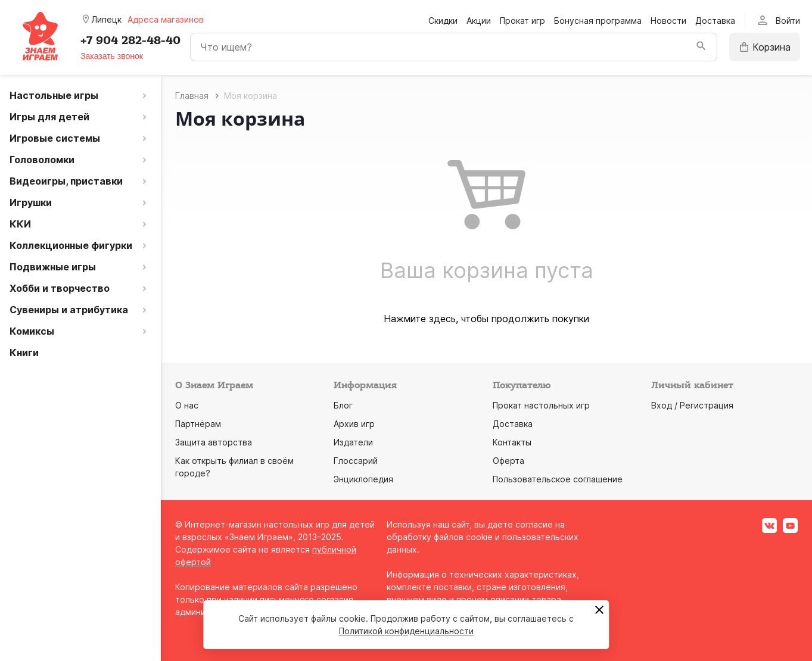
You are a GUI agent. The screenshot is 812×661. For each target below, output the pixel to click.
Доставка (715, 21)
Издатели (353, 442)
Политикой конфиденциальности (406, 631)
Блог (343, 405)
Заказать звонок (112, 56)
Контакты (512, 442)
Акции (479, 21)
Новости (668, 21)
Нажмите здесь (420, 319)
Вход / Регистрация (692, 405)
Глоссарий (356, 461)
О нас (187, 405)
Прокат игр (522, 21)
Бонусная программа (598, 21)
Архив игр (354, 424)
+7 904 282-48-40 (130, 40)
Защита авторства (214, 442)
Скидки (443, 21)
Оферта (508, 461)
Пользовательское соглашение (558, 479)
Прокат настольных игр (541, 405)
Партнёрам (198, 424)
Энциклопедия (363, 479)
